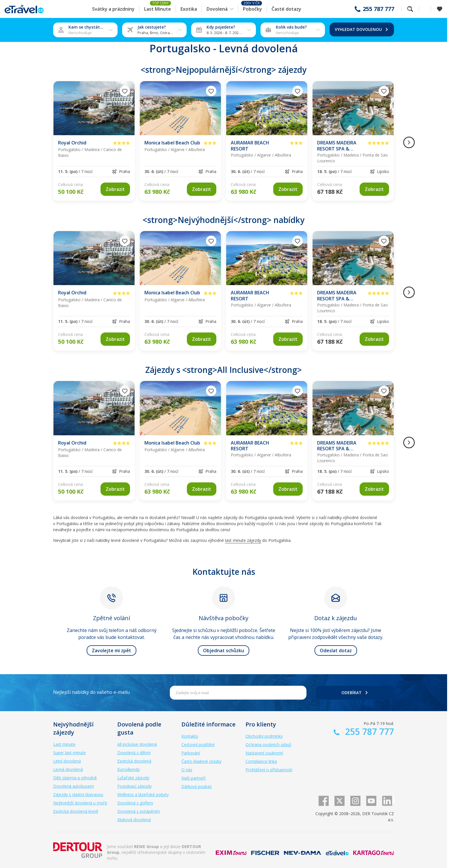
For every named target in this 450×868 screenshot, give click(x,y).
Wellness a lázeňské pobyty (143, 794)
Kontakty (190, 736)
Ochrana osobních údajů (268, 745)
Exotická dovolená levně (76, 811)
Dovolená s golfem (135, 803)
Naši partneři (194, 778)
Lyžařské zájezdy (133, 778)
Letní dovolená (67, 761)
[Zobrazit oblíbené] (440, 9)
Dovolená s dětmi (134, 753)
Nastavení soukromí (264, 753)
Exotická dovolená (134, 761)
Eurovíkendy (129, 769)
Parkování (191, 753)
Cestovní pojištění (198, 745)
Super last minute (69, 753)
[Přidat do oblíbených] (125, 91)
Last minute (64, 744)
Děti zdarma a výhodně (75, 778)
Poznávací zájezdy (134, 786)
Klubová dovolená (134, 820)
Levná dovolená (68, 769)
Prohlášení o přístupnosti (269, 770)
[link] (115, 189)
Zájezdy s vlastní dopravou (78, 794)
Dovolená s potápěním (139, 811)
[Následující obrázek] (409, 142)
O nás (187, 770)
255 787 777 (379, 9)
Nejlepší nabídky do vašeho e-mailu (91, 692)
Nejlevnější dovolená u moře (80, 803)
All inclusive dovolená (137, 744)
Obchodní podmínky (264, 736)
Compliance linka (261, 761)
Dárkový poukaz (197, 786)
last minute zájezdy (243, 540)
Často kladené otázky (201, 761)
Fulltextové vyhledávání (410, 9)
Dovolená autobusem (74, 786)
